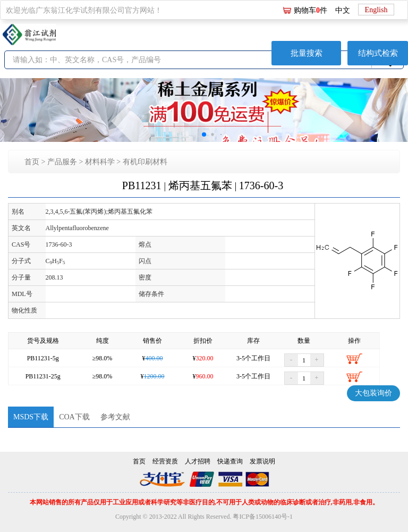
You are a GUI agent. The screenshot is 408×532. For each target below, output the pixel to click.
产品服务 (62, 162)
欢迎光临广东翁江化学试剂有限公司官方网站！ (84, 10)
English (376, 10)
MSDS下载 (31, 417)
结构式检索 (378, 53)
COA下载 (74, 417)
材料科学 (100, 162)
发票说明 (262, 461)
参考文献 (115, 417)
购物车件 (311, 10)
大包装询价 (373, 393)
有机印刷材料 (145, 162)
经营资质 (165, 461)
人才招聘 (198, 461)
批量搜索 (307, 53)
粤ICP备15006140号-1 (263, 517)
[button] (204, 134)
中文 (343, 10)
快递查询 (230, 461)
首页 (32, 162)
